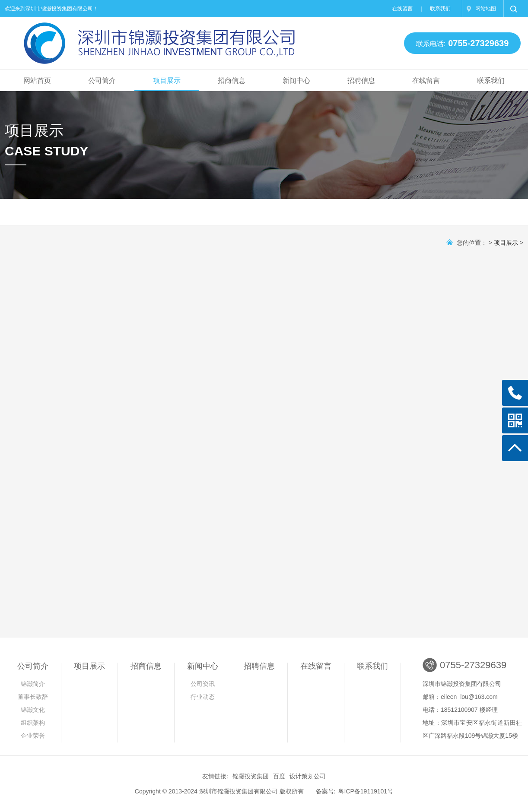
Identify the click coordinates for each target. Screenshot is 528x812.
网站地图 (486, 9)
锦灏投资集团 (251, 776)
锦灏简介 (33, 684)
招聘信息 (361, 81)
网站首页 (37, 81)
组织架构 (33, 723)
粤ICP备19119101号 (366, 791)
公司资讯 (203, 684)
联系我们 (440, 9)
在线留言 (402, 9)
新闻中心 (296, 81)
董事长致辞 (33, 697)
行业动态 (203, 697)
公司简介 (102, 81)
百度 (279, 776)
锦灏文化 (33, 710)
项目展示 (167, 81)
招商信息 (232, 81)
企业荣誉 (33, 736)
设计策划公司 (308, 776)
